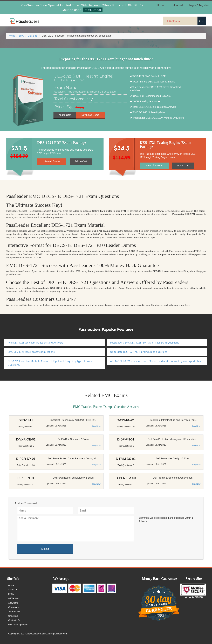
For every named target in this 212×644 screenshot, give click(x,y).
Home (12, 36)
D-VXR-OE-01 (26, 439)
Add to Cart (64, 115)
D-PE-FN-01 (26, 478)
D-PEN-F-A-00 (126, 478)
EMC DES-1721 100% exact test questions (31, 352)
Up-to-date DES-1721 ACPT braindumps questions (139, 352)
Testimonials (15, 611)
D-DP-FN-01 (126, 439)
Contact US (14, 620)
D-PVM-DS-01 (126, 459)
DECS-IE (33, 36)
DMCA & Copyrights (18, 625)
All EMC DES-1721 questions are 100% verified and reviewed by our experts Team (157, 361)
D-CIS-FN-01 (126, 420)
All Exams (13, 603)
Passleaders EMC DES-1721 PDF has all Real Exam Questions (145, 343)
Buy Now (96, 426)
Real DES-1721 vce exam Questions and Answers (35, 343)
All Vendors (14, 598)
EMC (21, 36)
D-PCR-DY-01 (26, 459)
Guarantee (14, 607)
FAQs (11, 594)
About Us (13, 590)
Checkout (13, 616)
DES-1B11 (26, 420)
